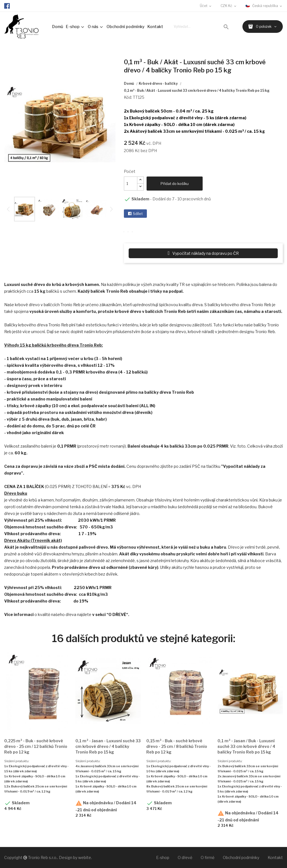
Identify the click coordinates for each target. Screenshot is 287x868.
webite (85, 857)
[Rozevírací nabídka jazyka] (264, 6)
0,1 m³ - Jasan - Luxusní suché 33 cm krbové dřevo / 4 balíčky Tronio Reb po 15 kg (108, 746)
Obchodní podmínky (241, 857)
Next (120, 125)
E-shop (163, 857)
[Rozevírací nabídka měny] (229, 6)
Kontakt (275, 857)
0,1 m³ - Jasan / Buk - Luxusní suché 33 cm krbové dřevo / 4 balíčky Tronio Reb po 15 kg (246, 746)
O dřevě (185, 857)
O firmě (208, 857)
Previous (8, 209)
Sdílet (138, 214)
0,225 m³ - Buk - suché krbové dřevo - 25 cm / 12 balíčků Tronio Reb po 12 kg (36, 746)
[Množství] (131, 184)
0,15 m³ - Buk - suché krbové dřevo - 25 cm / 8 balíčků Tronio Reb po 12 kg (177, 746)
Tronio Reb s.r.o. (43, 857)
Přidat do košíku (175, 184)
